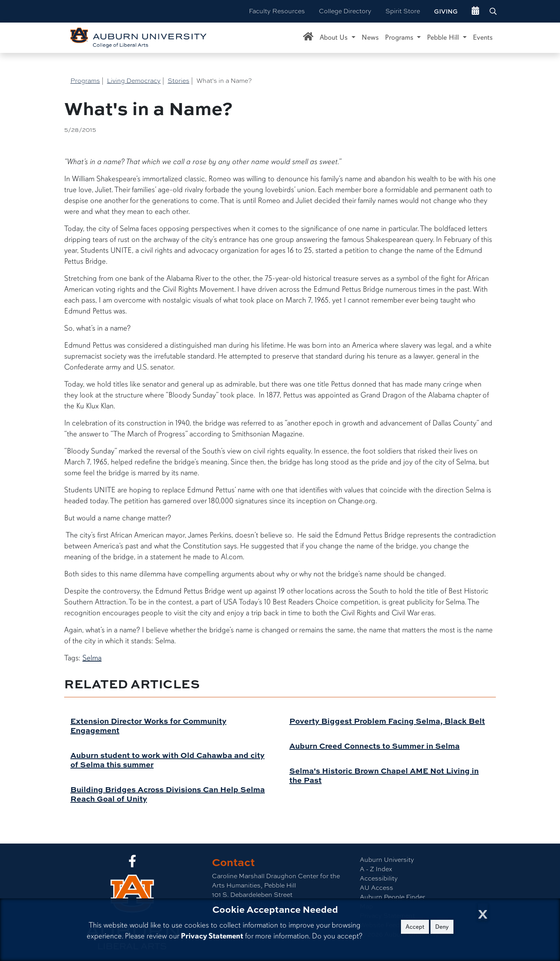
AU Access (376, 888)
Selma (92, 658)
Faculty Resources (277, 11)
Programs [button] (400, 37)
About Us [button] (335, 37)
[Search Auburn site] (494, 11)
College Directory (345, 11)
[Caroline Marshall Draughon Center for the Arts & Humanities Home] (308, 38)
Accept (415, 927)
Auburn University (387, 860)
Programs (85, 81)
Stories (178, 81)
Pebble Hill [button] (444, 37)
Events (483, 37)
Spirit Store (403, 11)
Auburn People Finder (392, 897)
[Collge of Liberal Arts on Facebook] (132, 864)
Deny (442, 927)
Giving (446, 11)
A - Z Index (376, 869)
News (370, 37)
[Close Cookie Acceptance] (483, 912)
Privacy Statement (212, 936)
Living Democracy (134, 81)
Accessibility (379, 878)
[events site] (475, 11)
